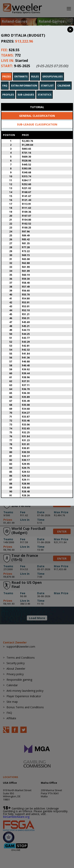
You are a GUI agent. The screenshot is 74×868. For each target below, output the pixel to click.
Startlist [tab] (47, 80)
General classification (37, 110)
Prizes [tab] (7, 71)
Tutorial (37, 102)
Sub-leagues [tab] (26, 89)
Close (70, 30)
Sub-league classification (37, 119)
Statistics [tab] (44, 89)
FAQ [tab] (5, 80)
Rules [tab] (35, 71)
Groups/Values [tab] (52, 71)
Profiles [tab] (8, 89)
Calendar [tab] (64, 80)
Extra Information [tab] (24, 80)
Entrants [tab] (21, 71)
